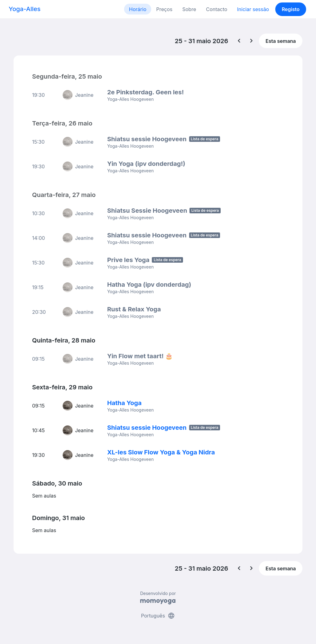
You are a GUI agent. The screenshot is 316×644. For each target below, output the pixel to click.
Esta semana (281, 41)
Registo (291, 9)
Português (158, 616)
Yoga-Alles (25, 9)
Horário (138, 9)
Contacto (216, 9)
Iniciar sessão (253, 9)
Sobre (189, 9)
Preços (164, 9)
